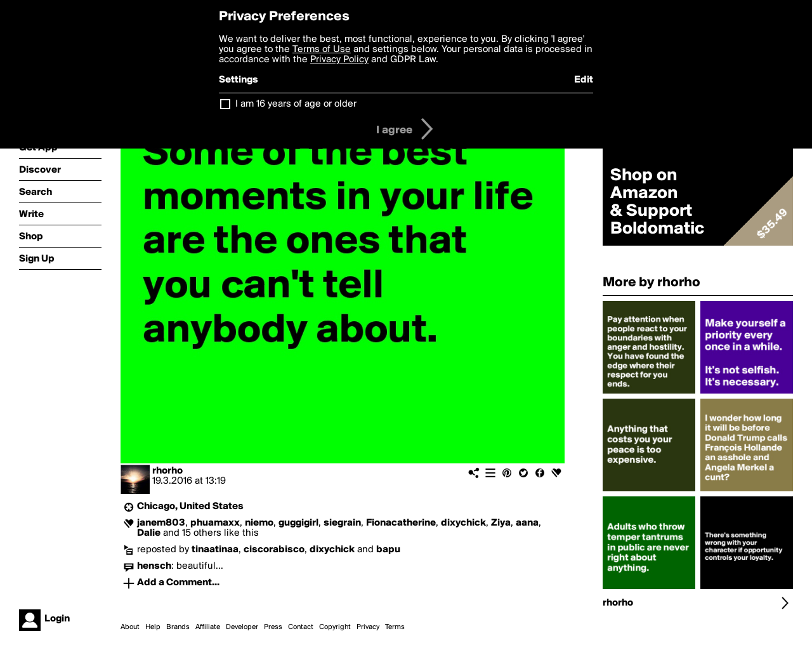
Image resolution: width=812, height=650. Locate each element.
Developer (242, 627)
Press (273, 627)
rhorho (167, 471)
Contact (301, 627)
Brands (178, 627)
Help (153, 627)
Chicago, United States (190, 507)
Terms (395, 627)
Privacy (368, 627)
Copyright (335, 627)
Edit (584, 80)
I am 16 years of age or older (296, 104)
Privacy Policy (339, 60)
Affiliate (208, 627)
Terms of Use (322, 50)
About (130, 627)
